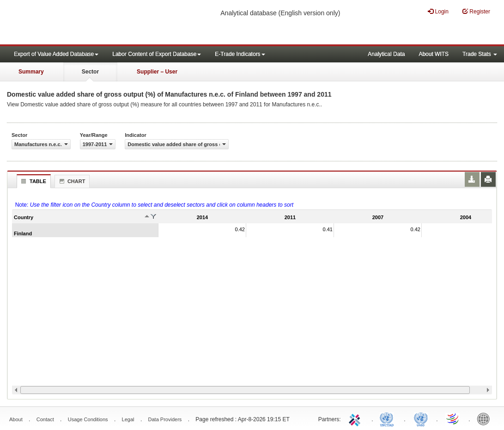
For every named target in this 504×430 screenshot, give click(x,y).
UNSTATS (421, 418)
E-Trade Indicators (240, 54)
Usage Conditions (88, 419)
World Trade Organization (453, 418)
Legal (128, 419)
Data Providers (165, 419)
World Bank (486, 418)
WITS (92, 23)
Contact (45, 419)
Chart (71, 181)
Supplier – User (157, 72)
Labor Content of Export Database (157, 54)
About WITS (434, 54)
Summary (31, 72)
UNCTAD (389, 418)
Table (33, 181)
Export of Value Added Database (56, 54)
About (16, 419)
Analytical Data (386, 54)
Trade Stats (480, 54)
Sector (90, 72)
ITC (356, 418)
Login (438, 11)
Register (476, 11)
